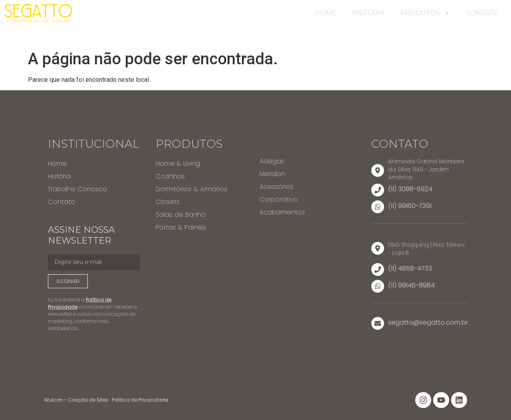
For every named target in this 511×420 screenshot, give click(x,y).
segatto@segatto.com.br (428, 322)
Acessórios (276, 187)
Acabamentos (282, 212)
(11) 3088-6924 (410, 189)
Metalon (272, 174)
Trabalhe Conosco (77, 189)
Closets (168, 202)
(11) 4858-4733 (410, 268)
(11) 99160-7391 (410, 206)
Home (326, 13)
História (368, 13)
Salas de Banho (181, 215)
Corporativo (279, 199)
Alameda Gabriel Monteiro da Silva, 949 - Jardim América (426, 169)
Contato (483, 13)
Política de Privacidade (140, 400)
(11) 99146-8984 (411, 285)
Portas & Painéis (181, 227)
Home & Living (178, 163)
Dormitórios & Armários (191, 189)
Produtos (425, 13)
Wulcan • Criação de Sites (76, 400)
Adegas (272, 161)
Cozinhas (170, 176)
